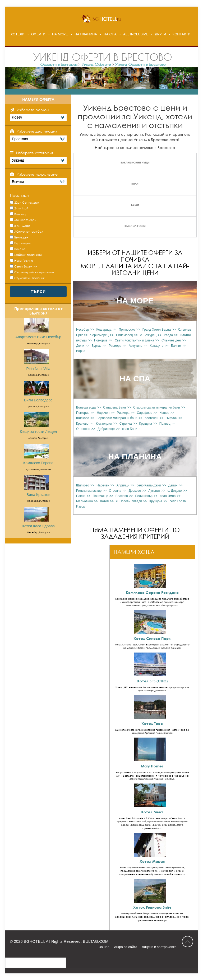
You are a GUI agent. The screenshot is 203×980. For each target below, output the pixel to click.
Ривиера (115, 346)
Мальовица (84, 501)
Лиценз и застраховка (159, 947)
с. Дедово (175, 491)
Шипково (83, 418)
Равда (168, 335)
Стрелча (126, 424)
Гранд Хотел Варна (157, 330)
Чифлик (171, 418)
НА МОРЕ (60, 34)
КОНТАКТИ (182, 34)
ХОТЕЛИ (18, 34)
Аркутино (136, 346)
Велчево (122, 496)
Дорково (135, 491)
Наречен (103, 413)
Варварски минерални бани (117, 418)
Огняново (83, 429)
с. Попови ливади (129, 501)
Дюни (80, 346)
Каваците (156, 346)
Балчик (176, 346)
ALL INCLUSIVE (136, 34)
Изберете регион (33, 110)
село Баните (131, 429)
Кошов (164, 413)
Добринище (106, 429)
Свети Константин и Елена (134, 340)
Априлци (123, 485)
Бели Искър (144, 496)
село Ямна (168, 496)
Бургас (96, 346)
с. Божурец (148, 335)
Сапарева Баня (114, 407)
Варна (81, 351)
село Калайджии (149, 485)
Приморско (127, 330)
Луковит (154, 491)
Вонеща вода (86, 407)
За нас (104, 947)
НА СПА (110, 34)
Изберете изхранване (37, 174)
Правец (165, 424)
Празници (19, 195)
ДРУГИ (160, 34)
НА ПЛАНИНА (86, 34)
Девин (173, 485)
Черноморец (99, 335)
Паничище (100, 496)
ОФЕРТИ (38, 34)
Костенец (151, 418)
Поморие (101, 340)
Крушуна (145, 424)
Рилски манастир (89, 491)
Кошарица (104, 330)
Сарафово (145, 413)
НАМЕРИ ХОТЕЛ (134, 552)
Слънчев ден (171, 340)
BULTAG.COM (96, 941)
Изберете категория (35, 153)
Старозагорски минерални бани (157, 407)
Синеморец (124, 335)
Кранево (82, 424)
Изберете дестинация (37, 131)
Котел (104, 501)
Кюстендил (104, 424)
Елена (81, 496)
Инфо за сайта (125, 947)
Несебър (83, 330)
